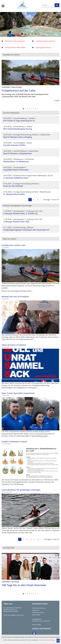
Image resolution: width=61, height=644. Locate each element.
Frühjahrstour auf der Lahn (14, 245)
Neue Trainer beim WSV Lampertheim (18, 393)
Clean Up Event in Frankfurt (14, 345)
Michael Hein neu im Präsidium (15, 297)
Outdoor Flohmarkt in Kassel (14, 442)
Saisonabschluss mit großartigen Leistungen (21, 490)
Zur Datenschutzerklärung (47, 640)
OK (58, 641)
